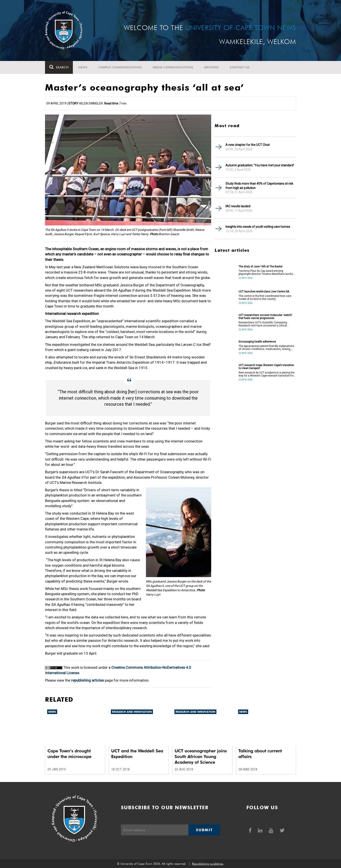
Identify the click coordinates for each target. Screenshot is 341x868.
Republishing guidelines (208, 864)
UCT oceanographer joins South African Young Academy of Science (201, 757)
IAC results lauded (238, 206)
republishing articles (88, 680)
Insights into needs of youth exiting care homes (258, 227)
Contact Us (240, 67)
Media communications (173, 67)
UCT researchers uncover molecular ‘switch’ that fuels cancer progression (265, 317)
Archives (211, 67)
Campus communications (120, 67)
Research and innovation (132, 712)
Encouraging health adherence (257, 342)
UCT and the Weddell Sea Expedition (137, 754)
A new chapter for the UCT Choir (248, 145)
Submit (204, 830)
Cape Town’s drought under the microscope (69, 754)
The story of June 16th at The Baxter (261, 267)
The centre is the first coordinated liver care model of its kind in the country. (265, 297)
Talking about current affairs (260, 754)
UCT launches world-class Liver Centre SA (264, 292)
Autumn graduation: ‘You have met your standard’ (260, 165)
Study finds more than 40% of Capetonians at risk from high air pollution (259, 186)
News (83, 67)
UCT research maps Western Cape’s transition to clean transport (266, 367)
